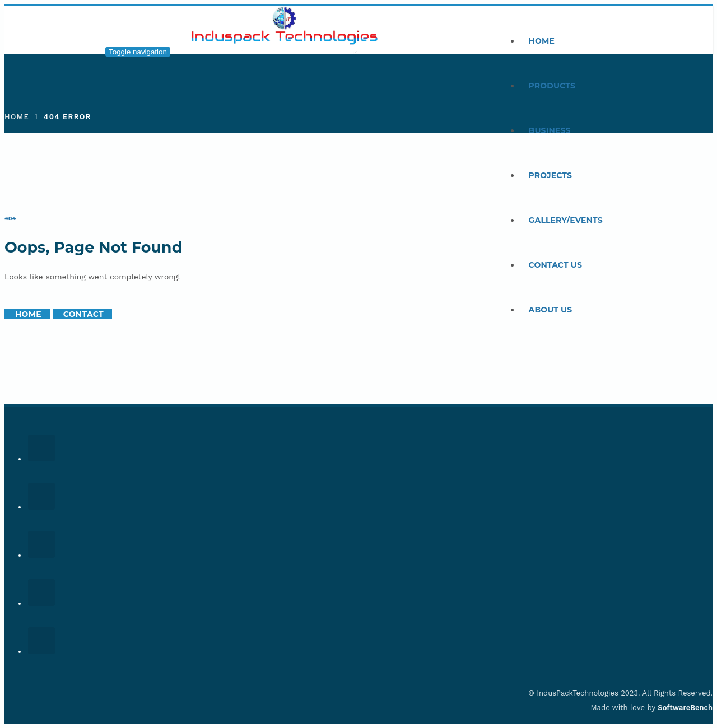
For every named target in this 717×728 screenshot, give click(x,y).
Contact (83, 314)
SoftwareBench (685, 708)
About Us (551, 310)
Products (552, 86)
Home (542, 41)
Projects (551, 175)
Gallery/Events (566, 220)
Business (550, 130)
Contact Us (556, 265)
